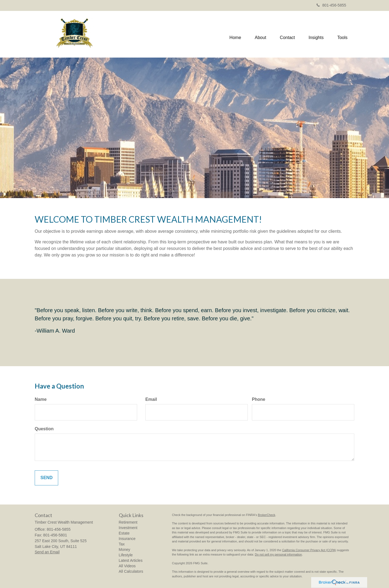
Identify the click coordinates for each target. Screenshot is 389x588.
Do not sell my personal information (278, 554)
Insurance (127, 539)
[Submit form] (46, 478)
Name (41, 399)
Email (151, 399)
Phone (259, 399)
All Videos (127, 566)
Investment (128, 528)
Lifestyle (126, 555)
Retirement (128, 522)
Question (44, 429)
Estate (124, 533)
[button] (261, 34)
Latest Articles (131, 560)
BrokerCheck (267, 515)
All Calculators (131, 571)
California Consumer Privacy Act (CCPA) (309, 550)
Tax (122, 544)
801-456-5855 (331, 5)
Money (125, 550)
